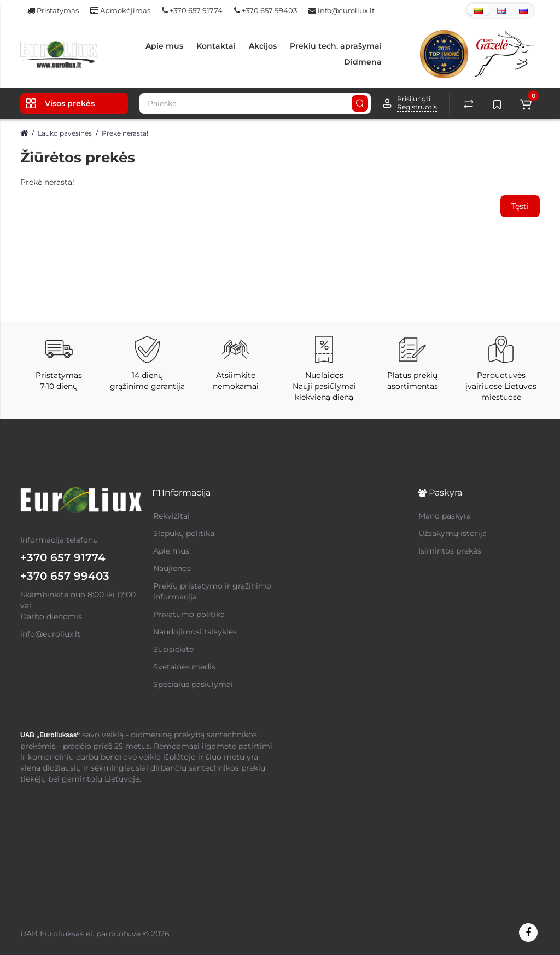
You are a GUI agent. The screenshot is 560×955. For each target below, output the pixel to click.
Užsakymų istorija (453, 533)
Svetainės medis (184, 667)
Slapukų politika (184, 533)
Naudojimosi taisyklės (195, 632)
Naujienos (172, 568)
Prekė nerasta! (125, 133)
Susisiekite (173, 649)
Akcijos (263, 46)
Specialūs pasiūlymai (193, 684)
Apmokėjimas (120, 10)
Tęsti (520, 206)
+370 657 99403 (266, 10)
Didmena (363, 62)
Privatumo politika (189, 614)
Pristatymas (53, 10)
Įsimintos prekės (450, 551)
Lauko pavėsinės (65, 133)
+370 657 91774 (192, 10)
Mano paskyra (445, 516)
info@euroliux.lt (342, 10)
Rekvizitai (171, 516)
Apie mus (164, 46)
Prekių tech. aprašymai (336, 46)
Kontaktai (216, 46)
